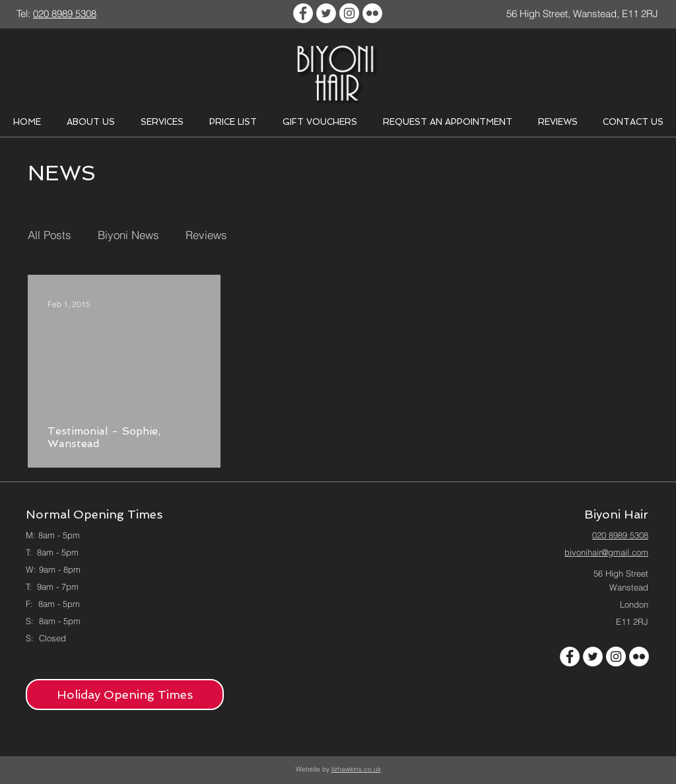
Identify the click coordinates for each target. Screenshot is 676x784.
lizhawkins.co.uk (356, 769)
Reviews (206, 235)
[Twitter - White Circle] (326, 13)
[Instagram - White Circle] (349, 13)
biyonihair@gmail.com (606, 552)
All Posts (50, 235)
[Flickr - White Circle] (372, 13)
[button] (90, 122)
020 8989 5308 (620, 535)
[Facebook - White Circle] (303, 13)
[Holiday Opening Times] (125, 695)
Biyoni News (128, 235)
